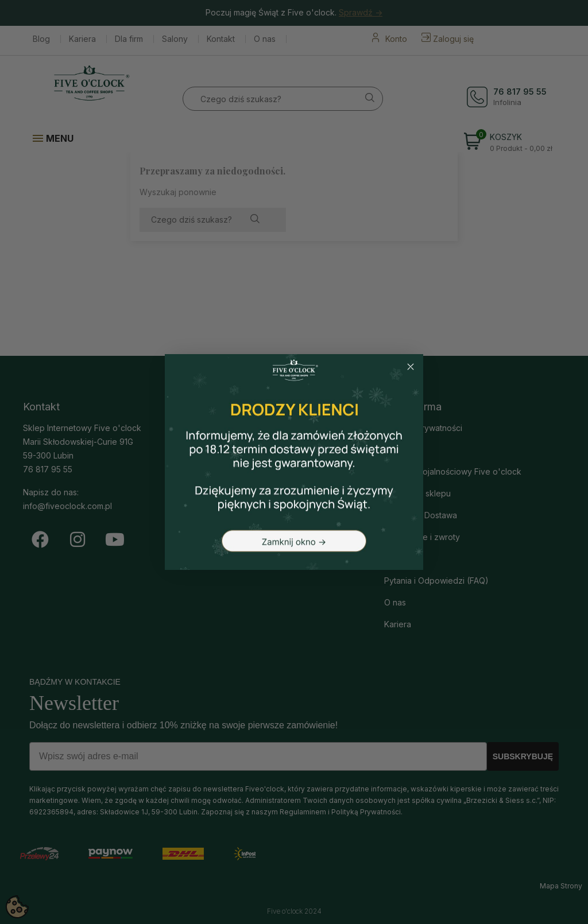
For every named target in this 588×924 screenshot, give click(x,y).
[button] (294, 462)
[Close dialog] (411, 367)
